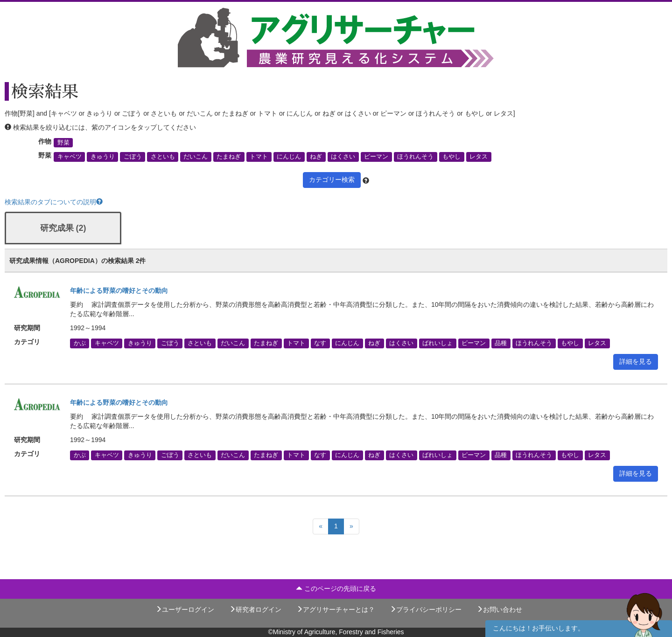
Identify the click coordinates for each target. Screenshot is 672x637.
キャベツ (70, 157)
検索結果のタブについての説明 (54, 202)
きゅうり (103, 157)
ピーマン (376, 157)
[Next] (351, 526)
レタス (479, 157)
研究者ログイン (255, 609)
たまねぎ (229, 157)
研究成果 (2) (63, 228)
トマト (259, 157)
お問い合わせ (499, 609)
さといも (163, 157)
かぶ (80, 343)
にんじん (289, 157)
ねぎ (316, 157)
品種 (501, 343)
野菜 (63, 143)
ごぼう (133, 157)
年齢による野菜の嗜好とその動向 (119, 291)
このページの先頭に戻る (336, 589)
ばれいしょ (437, 343)
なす (320, 343)
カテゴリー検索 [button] (332, 180)
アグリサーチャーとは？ (336, 609)
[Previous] (321, 526)
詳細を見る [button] (636, 361)
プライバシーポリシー (426, 609)
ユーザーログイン (185, 609)
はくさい (343, 157)
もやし (451, 157)
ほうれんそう (415, 157)
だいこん (196, 157)
